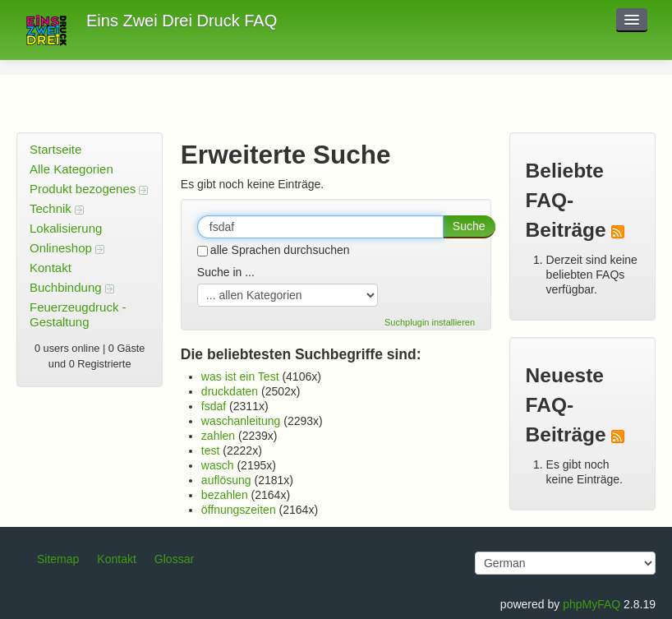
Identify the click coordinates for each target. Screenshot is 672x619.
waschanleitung (241, 421)
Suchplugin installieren (430, 322)
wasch (218, 465)
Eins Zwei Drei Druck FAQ (182, 21)
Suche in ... (226, 272)
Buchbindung (72, 287)
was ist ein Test (240, 376)
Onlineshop (67, 248)
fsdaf (214, 406)
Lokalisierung (66, 228)
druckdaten (230, 391)
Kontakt (51, 268)
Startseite (55, 149)
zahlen (218, 436)
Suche (469, 226)
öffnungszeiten (239, 510)
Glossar (174, 559)
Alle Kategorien (71, 169)
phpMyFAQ (591, 604)
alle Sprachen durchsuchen (274, 250)
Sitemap (58, 559)
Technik (57, 208)
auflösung (226, 480)
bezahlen (225, 495)
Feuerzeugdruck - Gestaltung (78, 314)
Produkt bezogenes (89, 189)
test (211, 450)
